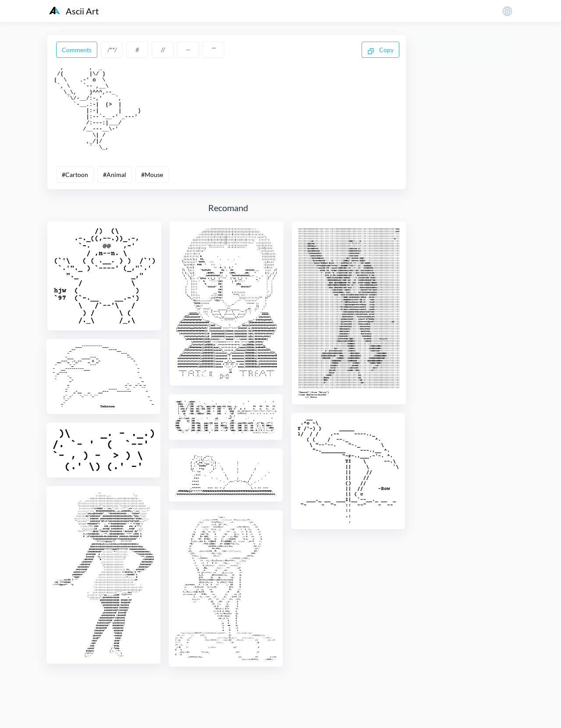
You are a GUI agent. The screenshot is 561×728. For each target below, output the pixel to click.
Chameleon (440, 552)
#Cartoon (75, 192)
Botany (434, 405)
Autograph (481, 239)
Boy (464, 405)
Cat (495, 515)
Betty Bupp (439, 350)
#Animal (115, 192)
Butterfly (436, 442)
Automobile (440, 258)
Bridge (493, 405)
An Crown (468, 129)
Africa (468, 92)
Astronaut (438, 239)
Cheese (480, 552)
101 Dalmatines (471, 74)
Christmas (438, 626)
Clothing (436, 663)
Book (490, 387)
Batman (435, 331)
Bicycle (479, 350)
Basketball (438, 313)
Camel (433, 497)
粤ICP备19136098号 (445, 715)
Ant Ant (479, 166)
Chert (472, 571)
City (430, 644)
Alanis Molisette (483, 111)
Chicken (435, 589)
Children (474, 589)
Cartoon (468, 497)
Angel (432, 147)
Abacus (434, 92)
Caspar (434, 515)
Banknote (437, 295)
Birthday (465, 368)
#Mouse (152, 192)
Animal (465, 147)
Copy (380, 50)
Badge (433, 276)
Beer (492, 331)
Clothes (461, 644)
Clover (472, 663)
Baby (478, 258)
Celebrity (469, 534)
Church (478, 626)
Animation (439, 166)
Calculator (439, 460)
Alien (431, 129)
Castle (467, 515)
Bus (474, 423)
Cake (470, 442)
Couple (477, 699)
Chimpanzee (441, 607)
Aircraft (435, 111)
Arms (432, 203)
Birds (431, 368)
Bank (463, 276)
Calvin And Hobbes (451, 479)
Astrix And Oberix (449, 221)
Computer (472, 681)
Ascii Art (74, 11)
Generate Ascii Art (465, 45)
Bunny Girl (439, 423)
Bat (472, 313)
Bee (465, 331)
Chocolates (488, 607)
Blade (432, 387)
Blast (461, 387)
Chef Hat (437, 571)
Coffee (433, 681)
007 (430, 74)
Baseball (476, 295)
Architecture (473, 184)
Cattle (433, 534)
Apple (432, 184)
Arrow (463, 203)
